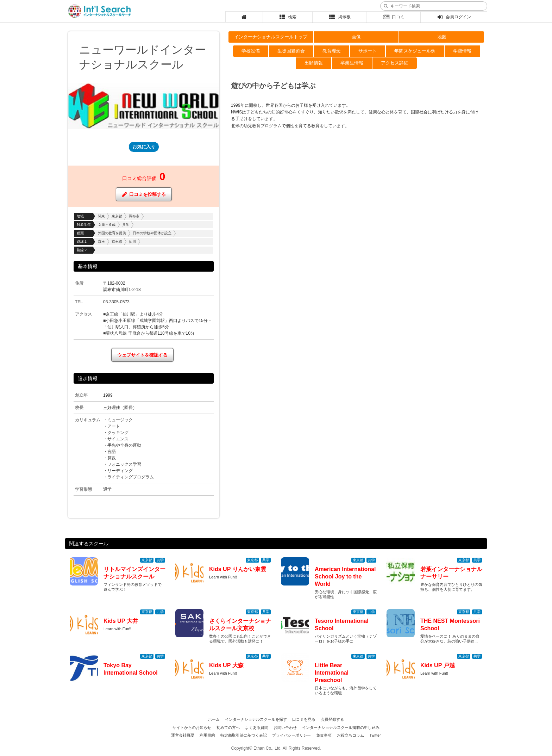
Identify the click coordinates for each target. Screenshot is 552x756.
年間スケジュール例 (415, 51)
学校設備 (251, 51)
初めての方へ (228, 727)
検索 (288, 17)
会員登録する (332, 719)
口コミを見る (304, 719)
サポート (368, 51)
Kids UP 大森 (226, 665)
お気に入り (144, 147)
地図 (442, 37)
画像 (356, 37)
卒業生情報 (352, 63)
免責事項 (324, 735)
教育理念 (332, 51)
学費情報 (462, 51)
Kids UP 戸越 (438, 665)
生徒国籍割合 (291, 51)
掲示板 (340, 17)
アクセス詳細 (395, 63)
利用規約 (207, 735)
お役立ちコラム (350, 735)
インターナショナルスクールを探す (256, 719)
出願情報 (314, 63)
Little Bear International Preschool (332, 673)
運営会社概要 (183, 735)
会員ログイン (454, 17)
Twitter (375, 735)
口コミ (393, 17)
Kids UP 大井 (121, 621)
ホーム (214, 719)
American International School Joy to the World (345, 577)
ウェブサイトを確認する (142, 355)
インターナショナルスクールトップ (271, 37)
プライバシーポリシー (291, 735)
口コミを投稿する (144, 194)
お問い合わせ (285, 727)
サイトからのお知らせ (192, 727)
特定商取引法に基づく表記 (244, 735)
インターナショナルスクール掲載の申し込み (341, 727)
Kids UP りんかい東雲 (238, 569)
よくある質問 (257, 727)
